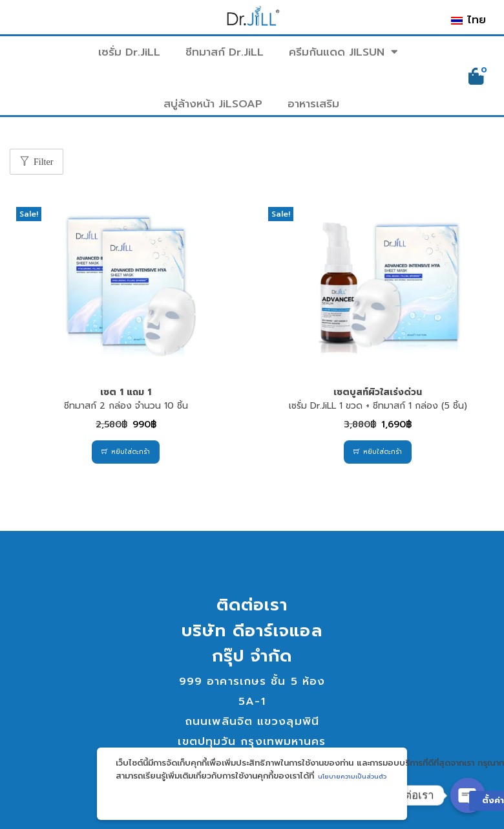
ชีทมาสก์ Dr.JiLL (225, 52)
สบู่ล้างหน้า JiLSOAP (213, 104)
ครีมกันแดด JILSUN (343, 52)
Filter (43, 162)
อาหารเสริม (313, 104)
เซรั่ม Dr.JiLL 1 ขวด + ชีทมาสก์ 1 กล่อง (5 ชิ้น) (378, 399)
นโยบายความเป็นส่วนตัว (352, 777)
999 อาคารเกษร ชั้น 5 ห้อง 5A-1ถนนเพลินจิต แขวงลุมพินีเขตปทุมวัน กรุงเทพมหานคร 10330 (252, 721)
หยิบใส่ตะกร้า (131, 452)
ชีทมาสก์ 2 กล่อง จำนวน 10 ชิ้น (126, 399)
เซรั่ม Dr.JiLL (129, 52)
